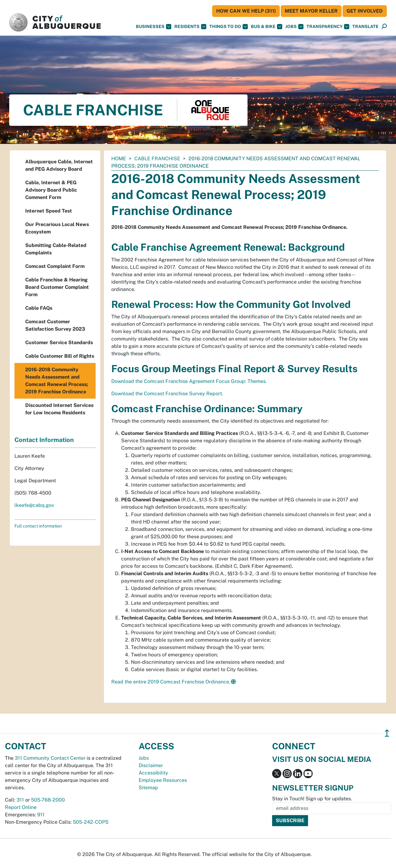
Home (119, 159)
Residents (190, 27)
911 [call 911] (41, 815)
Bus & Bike (267, 27)
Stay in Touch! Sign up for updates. (312, 799)
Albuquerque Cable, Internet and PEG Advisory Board (59, 165)
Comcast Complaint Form (55, 266)
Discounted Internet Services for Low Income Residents (59, 409)
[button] (365, 27)
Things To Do (229, 27)
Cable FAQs (39, 308)
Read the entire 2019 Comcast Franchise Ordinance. (171, 682)
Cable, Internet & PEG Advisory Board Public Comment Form (51, 190)
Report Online (21, 807)
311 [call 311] (20, 800)
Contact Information (44, 440)
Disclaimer (151, 765)
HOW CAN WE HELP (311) (246, 11)
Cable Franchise (157, 159)
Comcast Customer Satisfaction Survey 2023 (55, 325)
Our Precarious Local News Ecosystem (57, 228)
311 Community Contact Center (50, 758)
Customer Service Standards (59, 342)
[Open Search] (384, 27)
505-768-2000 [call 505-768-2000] (48, 800)
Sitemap (148, 788)
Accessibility (153, 773)
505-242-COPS (91, 822)
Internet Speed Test (49, 211)
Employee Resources (163, 780)
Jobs (294, 27)
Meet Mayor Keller (311, 11)
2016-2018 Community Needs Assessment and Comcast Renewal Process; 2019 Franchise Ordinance (57, 381)
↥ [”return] (387, 733)
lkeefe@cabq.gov (34, 505)
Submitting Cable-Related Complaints (56, 249)
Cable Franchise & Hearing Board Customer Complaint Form (57, 287)
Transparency (328, 27)
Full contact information (38, 526)
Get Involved (365, 11)
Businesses (154, 27)
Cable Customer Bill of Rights (60, 356)
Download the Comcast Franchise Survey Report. (167, 394)
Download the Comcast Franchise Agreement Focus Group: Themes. (189, 381)
